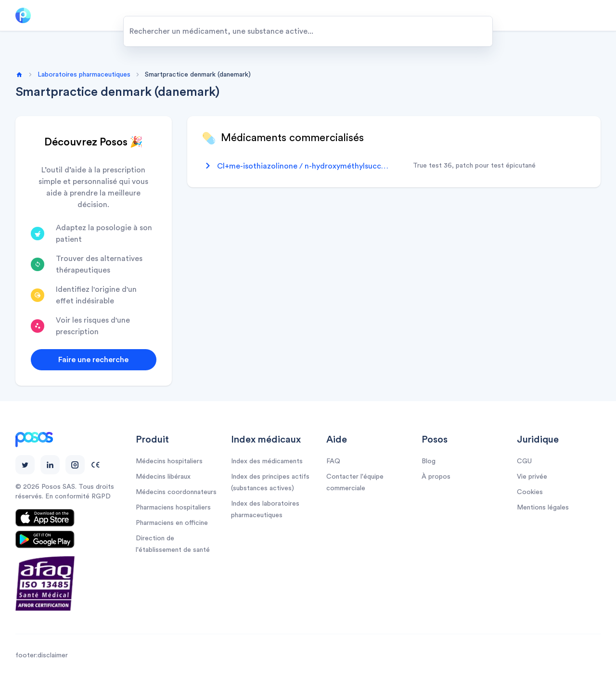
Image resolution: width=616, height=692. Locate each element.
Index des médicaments (267, 461)
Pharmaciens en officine (172, 523)
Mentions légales (543, 508)
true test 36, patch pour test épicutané (474, 166)
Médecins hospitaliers (169, 461)
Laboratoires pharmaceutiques (84, 75)
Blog (429, 461)
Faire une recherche (93, 360)
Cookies (530, 492)
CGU (524, 461)
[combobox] (308, 31)
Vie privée (532, 477)
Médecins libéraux (163, 477)
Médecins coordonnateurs (176, 492)
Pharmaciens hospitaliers (173, 508)
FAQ (333, 461)
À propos (436, 477)
